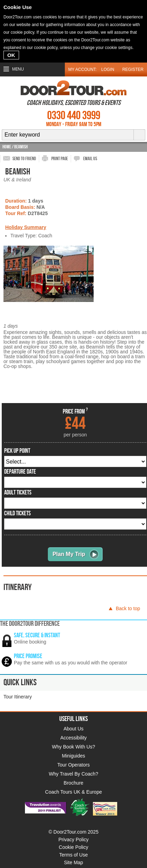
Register (133, 69)
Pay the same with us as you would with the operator (71, 663)
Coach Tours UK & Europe (73, 792)
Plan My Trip (69, 554)
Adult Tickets (18, 493)
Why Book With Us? (73, 747)
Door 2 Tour (73, 88)
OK (11, 55)
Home (7, 147)
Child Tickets (18, 514)
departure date (20, 472)
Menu (18, 69)
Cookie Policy (74, 847)
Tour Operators (73, 765)
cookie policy (23, 32)
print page (60, 159)
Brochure (74, 783)
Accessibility (73, 738)
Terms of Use (73, 855)
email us (90, 159)
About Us (73, 729)
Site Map (73, 862)
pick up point (17, 451)
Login (108, 69)
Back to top (128, 608)
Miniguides (74, 756)
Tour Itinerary (18, 697)
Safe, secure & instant (37, 635)
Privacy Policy (73, 840)
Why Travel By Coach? (73, 774)
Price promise (28, 656)
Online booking (30, 642)
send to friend (24, 159)
